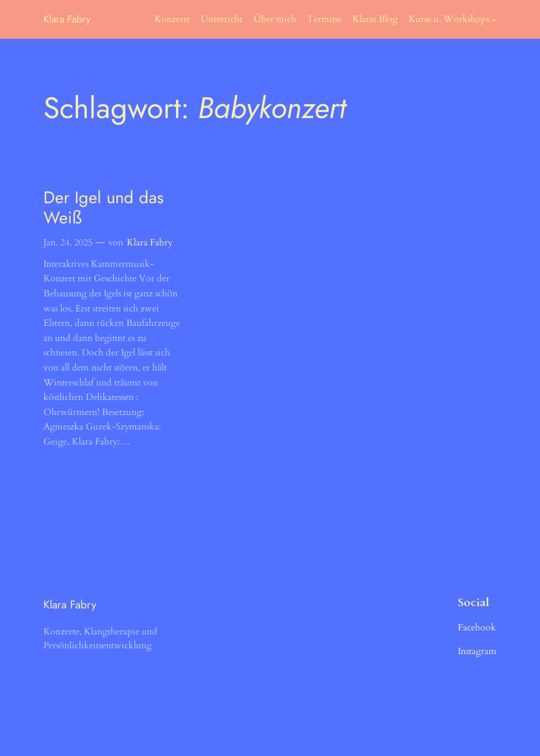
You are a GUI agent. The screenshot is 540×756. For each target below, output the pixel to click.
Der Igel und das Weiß (104, 208)
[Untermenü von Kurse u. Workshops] (494, 20)
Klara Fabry (67, 19)
